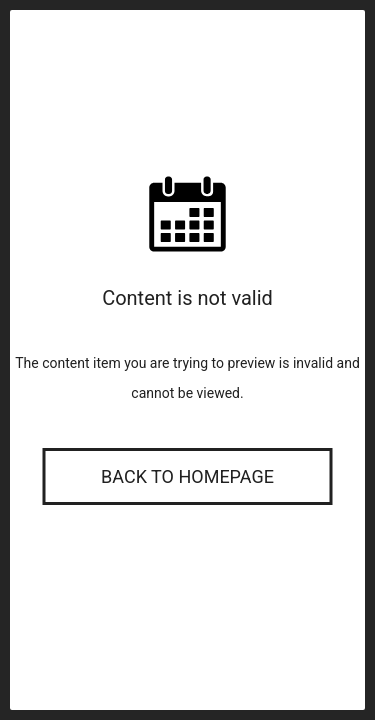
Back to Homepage (187, 476)
